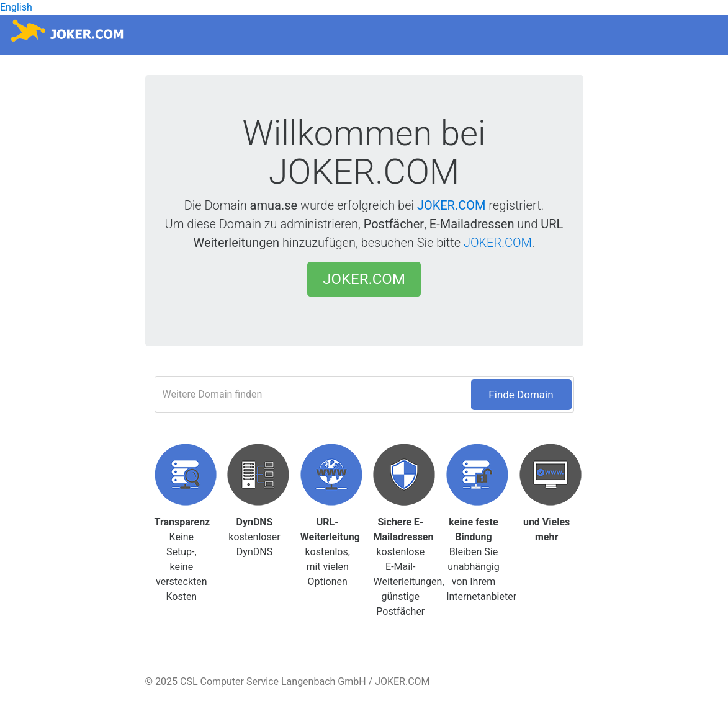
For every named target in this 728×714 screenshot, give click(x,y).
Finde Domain (521, 395)
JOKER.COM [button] (364, 279)
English (16, 7)
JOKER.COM (452, 205)
